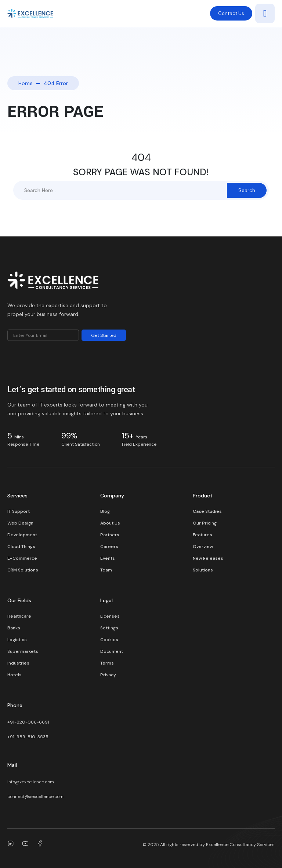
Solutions (203, 570)
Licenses (110, 616)
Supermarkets (23, 651)
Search (247, 190)
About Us (110, 523)
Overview (203, 547)
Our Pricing (205, 523)
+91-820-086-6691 (28, 722)
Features (203, 535)
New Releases (208, 558)
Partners (110, 535)
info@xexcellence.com (31, 782)
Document (112, 651)
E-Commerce (22, 558)
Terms (107, 663)
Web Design (20, 523)
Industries (18, 663)
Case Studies (207, 511)
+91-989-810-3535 (28, 737)
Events (108, 558)
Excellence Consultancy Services (240, 845)
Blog (105, 511)
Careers (109, 547)
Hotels (15, 675)
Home (26, 83)
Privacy (108, 675)
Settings (109, 628)
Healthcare (19, 616)
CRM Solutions (23, 570)
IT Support (19, 511)
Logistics (17, 640)
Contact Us (231, 13)
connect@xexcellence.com (35, 797)
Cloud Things (21, 547)
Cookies (109, 640)
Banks (14, 628)
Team (106, 570)
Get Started (104, 335)
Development (22, 535)
